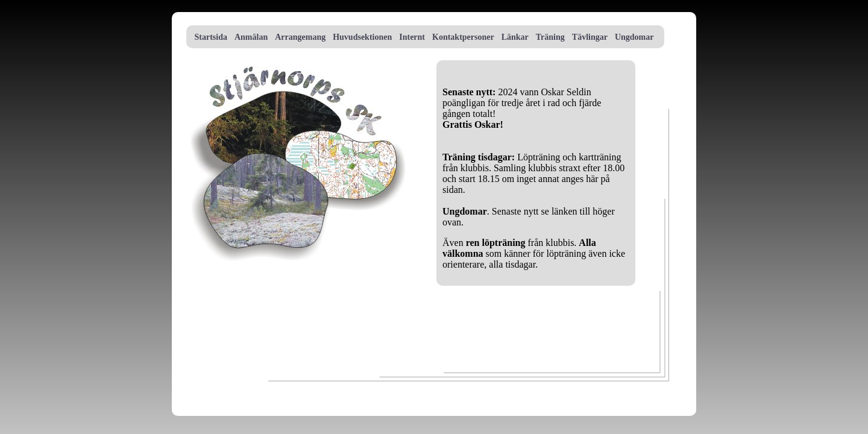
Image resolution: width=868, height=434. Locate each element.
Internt (412, 37)
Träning (550, 37)
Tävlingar (590, 37)
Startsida (210, 37)
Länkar (515, 37)
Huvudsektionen (362, 37)
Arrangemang (300, 37)
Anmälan (251, 37)
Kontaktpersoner (463, 37)
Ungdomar (634, 37)
